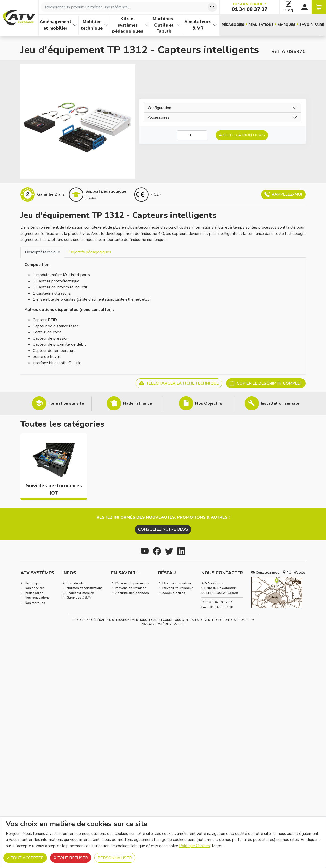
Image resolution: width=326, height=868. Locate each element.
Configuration (160, 108)
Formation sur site (66, 403)
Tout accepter (25, 858)
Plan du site (75, 583)
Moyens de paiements (132, 583)
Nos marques (35, 603)
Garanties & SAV (79, 598)
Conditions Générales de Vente (188, 620)
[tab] (42, 252)
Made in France (137, 403)
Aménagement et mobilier (55, 25)
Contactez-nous (265, 573)
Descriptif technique (42, 252)
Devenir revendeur (177, 583)
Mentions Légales (146, 620)
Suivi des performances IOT (54, 489)
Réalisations (261, 25)
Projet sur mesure (80, 593)
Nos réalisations (37, 598)
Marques (287, 25)
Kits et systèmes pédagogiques (128, 25)
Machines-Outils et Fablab (164, 25)
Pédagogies (233, 25)
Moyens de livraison (131, 588)
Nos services (35, 588)
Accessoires (159, 117)
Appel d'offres (174, 593)
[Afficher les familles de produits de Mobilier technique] (106, 25)
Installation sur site (280, 403)
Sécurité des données (132, 593)
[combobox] (129, 7)
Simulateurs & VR (198, 25)
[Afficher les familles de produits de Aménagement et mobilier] (75, 25)
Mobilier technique (92, 25)
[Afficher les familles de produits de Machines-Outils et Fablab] (179, 25)
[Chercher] (212, 7)
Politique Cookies (195, 846)
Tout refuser (71, 858)
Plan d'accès (294, 573)
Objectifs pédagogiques (90, 252)
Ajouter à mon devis (242, 135)
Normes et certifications (85, 588)
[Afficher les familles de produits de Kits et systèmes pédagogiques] (147, 25)
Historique (33, 583)
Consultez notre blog (163, 529)
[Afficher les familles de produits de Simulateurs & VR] (215, 25)
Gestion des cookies (233, 620)
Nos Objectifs (209, 403)
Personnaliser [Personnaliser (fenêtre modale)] (115, 858)
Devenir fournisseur (178, 588)
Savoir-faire (312, 25)
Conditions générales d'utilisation (101, 620)
